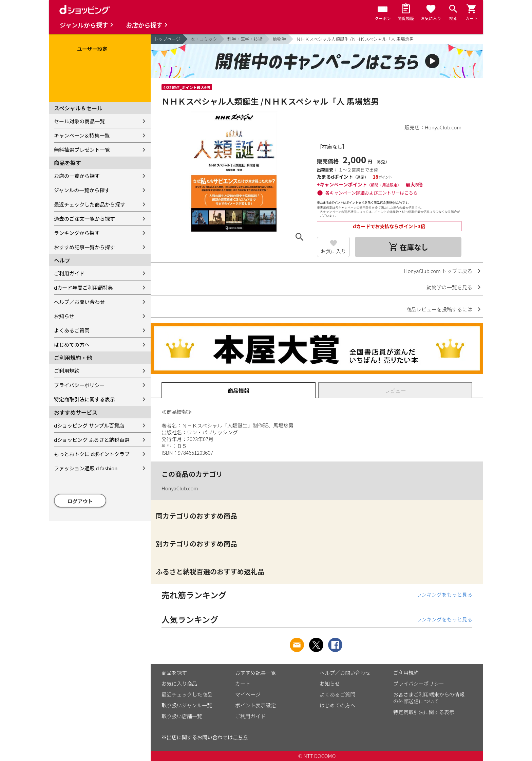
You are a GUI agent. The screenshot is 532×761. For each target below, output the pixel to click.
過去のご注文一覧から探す (84, 219)
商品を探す (174, 673)
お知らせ (64, 316)
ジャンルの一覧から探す (82, 190)
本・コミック (204, 39)
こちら (240, 737)
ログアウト (80, 501)
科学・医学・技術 (245, 39)
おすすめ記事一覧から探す (84, 247)
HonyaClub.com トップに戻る (438, 271)
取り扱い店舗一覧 (182, 716)
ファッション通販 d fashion (86, 468)
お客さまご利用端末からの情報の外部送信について (429, 698)
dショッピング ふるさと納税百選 (92, 440)
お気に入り (333, 251)
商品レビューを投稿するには (439, 309)
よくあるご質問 (72, 330)
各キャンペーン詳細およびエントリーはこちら (372, 193)
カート (243, 683)
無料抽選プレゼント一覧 (82, 150)
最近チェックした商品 (187, 694)
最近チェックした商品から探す (90, 204)
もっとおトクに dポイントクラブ (92, 454)
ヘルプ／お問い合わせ (79, 302)
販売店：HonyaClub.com (433, 127)
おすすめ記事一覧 (255, 673)
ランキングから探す (77, 233)
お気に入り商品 (179, 683)
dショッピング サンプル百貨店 (89, 425)
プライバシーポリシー (79, 385)
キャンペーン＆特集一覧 (82, 135)
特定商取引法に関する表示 (84, 399)
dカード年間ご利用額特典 (83, 287)
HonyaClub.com (180, 488)
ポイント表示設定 (255, 705)
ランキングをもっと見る (444, 594)
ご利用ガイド (69, 273)
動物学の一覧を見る (449, 287)
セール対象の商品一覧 (79, 121)
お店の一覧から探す (77, 176)
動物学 (279, 39)
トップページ (167, 39)
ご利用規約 (67, 371)
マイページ (248, 694)
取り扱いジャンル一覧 (187, 705)
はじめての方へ (72, 345)
